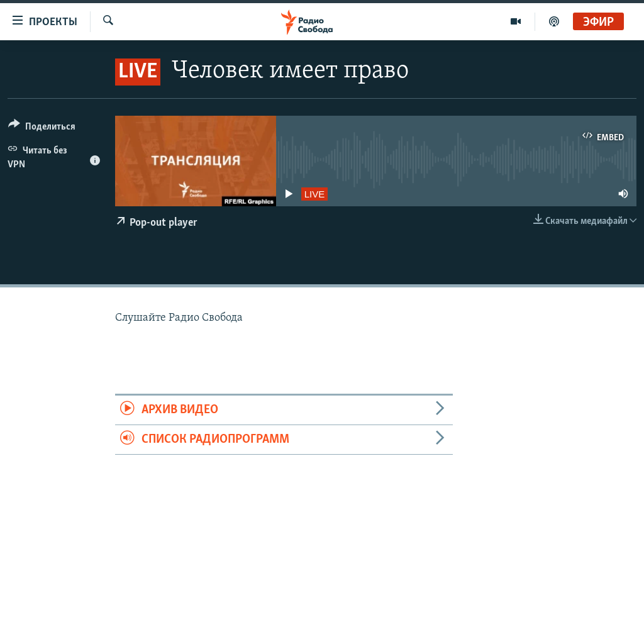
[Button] (42, 129)
